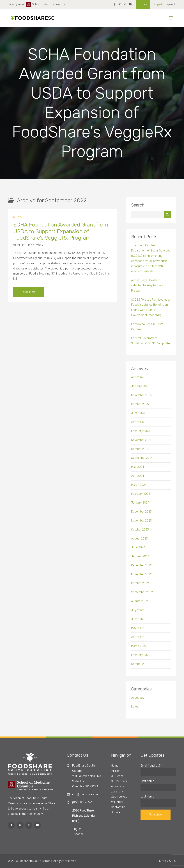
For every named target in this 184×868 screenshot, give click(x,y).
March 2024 (139, 486)
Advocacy (138, 699)
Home (115, 766)
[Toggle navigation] (171, 18)
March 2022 (139, 647)
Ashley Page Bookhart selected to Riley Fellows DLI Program (149, 287)
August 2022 (139, 603)
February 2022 (141, 656)
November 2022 (141, 576)
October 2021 (140, 665)
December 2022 (141, 567)
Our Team (117, 776)
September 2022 (142, 594)
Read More (29, 293)
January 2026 (140, 387)
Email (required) (151, 766)
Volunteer (117, 802)
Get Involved (119, 797)
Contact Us (118, 807)
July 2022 (138, 611)
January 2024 (140, 504)
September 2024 (142, 459)
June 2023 (138, 549)
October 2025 (140, 405)
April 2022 (138, 638)
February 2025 (141, 432)
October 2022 (140, 585)
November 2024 (141, 441)
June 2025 (138, 414)
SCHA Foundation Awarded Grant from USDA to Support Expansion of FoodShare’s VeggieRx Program (61, 233)
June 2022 (138, 620)
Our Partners (119, 781)
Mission (116, 771)
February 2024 (141, 495)
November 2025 (141, 396)
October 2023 (140, 531)
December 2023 (141, 513)
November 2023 (141, 522)
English (158, 4)
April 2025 (138, 423)
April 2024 (138, 477)
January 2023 (140, 558)
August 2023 (139, 540)
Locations (117, 791)
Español (170, 4)
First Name (147, 781)
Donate (143, 4)
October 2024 (140, 450)
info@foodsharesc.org (86, 794)
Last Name (147, 796)
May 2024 (138, 468)
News (18, 218)
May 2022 (138, 629)
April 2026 (138, 379)
